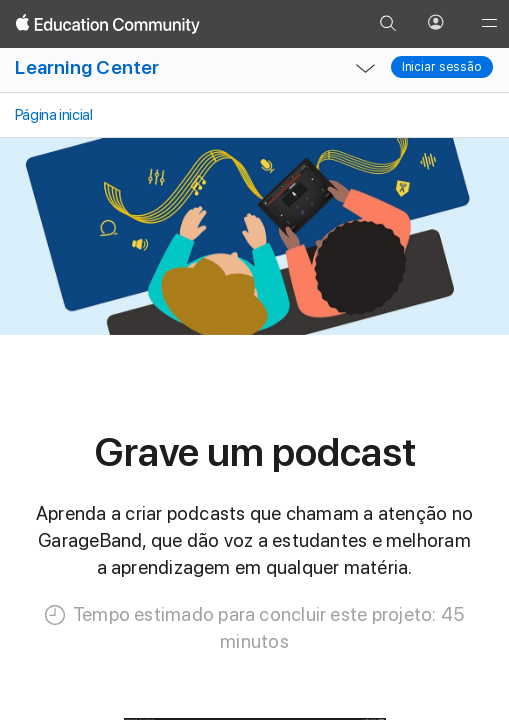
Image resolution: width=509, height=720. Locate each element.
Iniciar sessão (442, 67)
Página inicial (52, 115)
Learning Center (87, 67)
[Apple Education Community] (108, 24)
